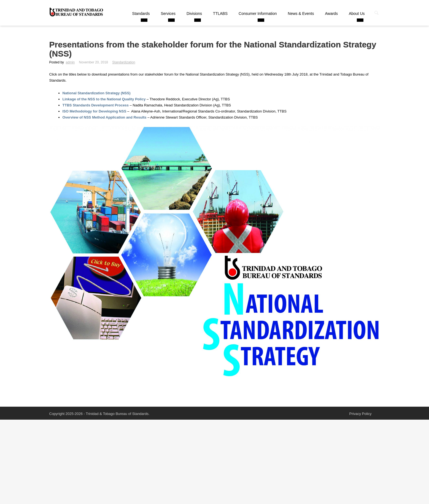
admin (70, 62)
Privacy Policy (361, 414)
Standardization (124, 62)
